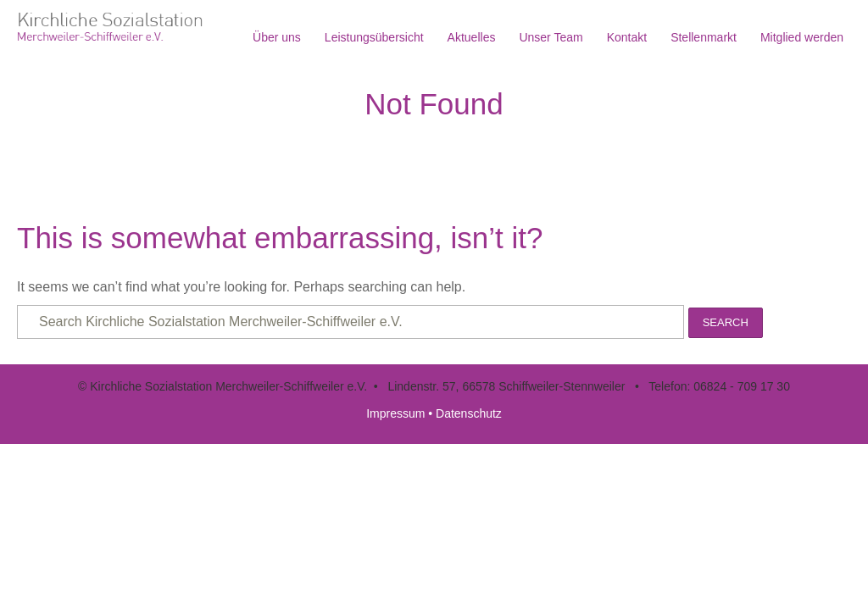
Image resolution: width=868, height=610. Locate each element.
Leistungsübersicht (374, 37)
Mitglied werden (802, 37)
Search (726, 322)
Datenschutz (469, 413)
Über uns (277, 37)
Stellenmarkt (704, 37)
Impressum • (401, 413)
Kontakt (627, 37)
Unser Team (551, 37)
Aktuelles (472, 37)
